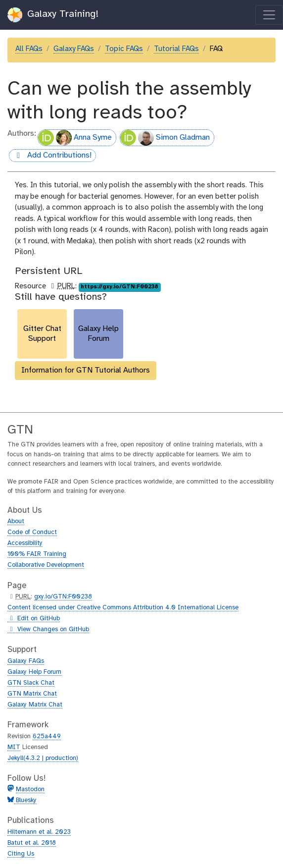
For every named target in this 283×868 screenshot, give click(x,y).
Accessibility (25, 543)
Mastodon (30, 789)
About (16, 521)
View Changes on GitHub (48, 630)
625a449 (47, 736)
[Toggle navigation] (269, 15)
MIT (14, 747)
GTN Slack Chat (31, 683)
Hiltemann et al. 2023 (39, 832)
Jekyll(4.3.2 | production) (43, 758)
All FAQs (29, 49)
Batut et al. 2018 (32, 843)
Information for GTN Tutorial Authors (86, 370)
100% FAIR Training (37, 554)
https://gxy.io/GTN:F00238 (119, 287)
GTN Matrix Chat (32, 694)
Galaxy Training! (53, 15)
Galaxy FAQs (74, 49)
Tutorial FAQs (176, 49)
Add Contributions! (50, 156)
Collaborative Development (46, 565)
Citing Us (21, 854)
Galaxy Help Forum (34, 672)
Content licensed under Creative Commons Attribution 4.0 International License (123, 608)
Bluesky (25, 800)
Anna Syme (75, 138)
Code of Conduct (32, 532)
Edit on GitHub (34, 619)
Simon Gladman (165, 138)
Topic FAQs (124, 49)
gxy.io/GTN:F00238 (63, 597)
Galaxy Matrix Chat (35, 705)
